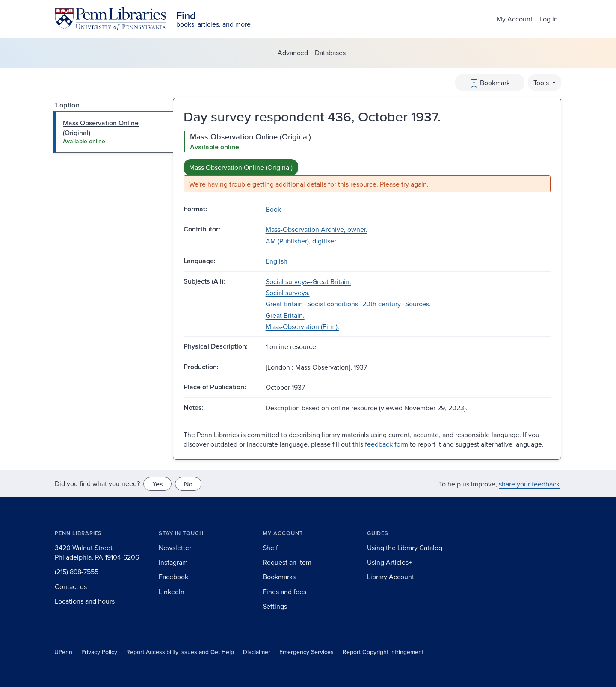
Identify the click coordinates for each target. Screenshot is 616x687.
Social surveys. (288, 293)
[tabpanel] (367, 162)
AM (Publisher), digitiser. (302, 241)
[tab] (114, 132)
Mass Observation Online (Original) (241, 167)
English (277, 261)
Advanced (293, 53)
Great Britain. (285, 315)
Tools (542, 83)
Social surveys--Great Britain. (308, 281)
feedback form (386, 444)
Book (273, 209)
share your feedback (529, 484)
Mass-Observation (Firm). (302, 326)
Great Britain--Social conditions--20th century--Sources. (348, 304)
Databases (330, 53)
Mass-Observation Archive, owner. (317, 229)
